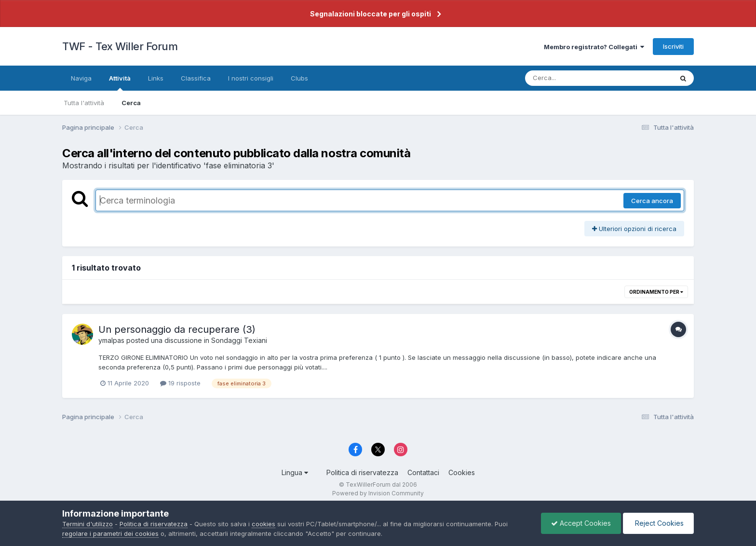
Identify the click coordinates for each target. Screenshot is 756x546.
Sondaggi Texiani (239, 340)
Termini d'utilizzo (88, 524)
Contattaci (423, 472)
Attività (120, 82)
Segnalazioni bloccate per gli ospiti (371, 14)
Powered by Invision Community (378, 493)
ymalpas (111, 340)
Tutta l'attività (84, 103)
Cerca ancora (652, 201)
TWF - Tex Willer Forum (120, 46)
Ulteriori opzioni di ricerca (634, 229)
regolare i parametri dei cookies (110, 533)
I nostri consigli (251, 78)
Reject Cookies (658, 523)
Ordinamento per (656, 292)
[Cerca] (576, 78)
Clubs (299, 78)
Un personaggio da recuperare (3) (177, 329)
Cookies (462, 472)
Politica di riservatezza (362, 472)
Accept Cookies (581, 523)
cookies (263, 524)
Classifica (196, 78)
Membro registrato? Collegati (594, 47)
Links (156, 78)
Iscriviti (673, 46)
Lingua (295, 472)
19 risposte (180, 383)
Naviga (81, 78)
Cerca (131, 103)
